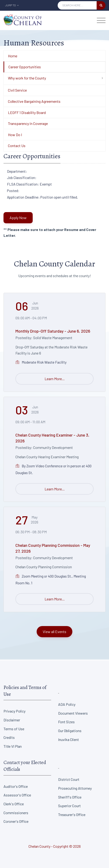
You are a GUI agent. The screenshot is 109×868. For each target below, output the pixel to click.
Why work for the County (27, 78)
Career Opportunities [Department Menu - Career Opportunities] (25, 67)
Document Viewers (73, 713)
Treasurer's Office (72, 815)
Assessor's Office (17, 795)
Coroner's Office (16, 821)
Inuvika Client (69, 739)
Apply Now (18, 218)
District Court (69, 779)
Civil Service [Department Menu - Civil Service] (17, 90)
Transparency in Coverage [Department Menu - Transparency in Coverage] (28, 123)
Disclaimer (12, 720)
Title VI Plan (13, 746)
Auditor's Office (16, 786)
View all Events (54, 632)
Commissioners (16, 813)
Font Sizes (66, 722)
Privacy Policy (14, 711)
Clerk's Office (14, 804)
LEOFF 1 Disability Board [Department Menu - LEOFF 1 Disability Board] (27, 112)
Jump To (12, 5)
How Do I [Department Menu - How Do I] (15, 135)
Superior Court (69, 806)
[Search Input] (77, 5)
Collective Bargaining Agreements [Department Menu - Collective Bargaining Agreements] (34, 101)
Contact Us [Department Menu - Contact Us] (17, 146)
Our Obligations (70, 731)
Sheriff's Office (70, 797)
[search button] (101, 5)
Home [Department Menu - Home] (13, 56)
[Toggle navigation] (101, 20)
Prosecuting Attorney (75, 788)
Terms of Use (14, 729)
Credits (9, 737)
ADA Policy (67, 704)
